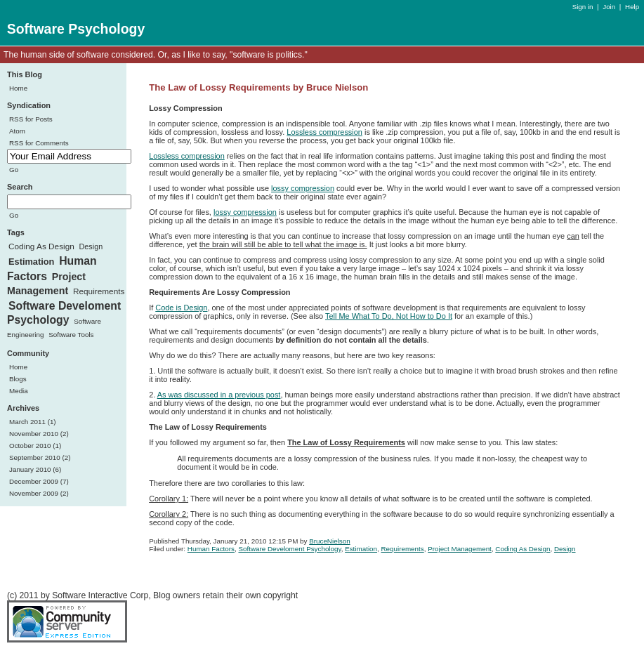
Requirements (99, 291)
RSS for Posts (31, 119)
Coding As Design (41, 246)
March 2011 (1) (33, 422)
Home (18, 88)
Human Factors (211, 549)
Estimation (31, 262)
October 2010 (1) (35, 446)
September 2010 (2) (40, 457)
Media (19, 391)
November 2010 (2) (39, 434)
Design (91, 246)
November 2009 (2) (39, 493)
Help (632, 7)
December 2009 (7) (39, 481)
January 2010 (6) (35, 469)
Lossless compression (324, 132)
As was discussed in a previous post (219, 395)
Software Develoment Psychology (64, 313)
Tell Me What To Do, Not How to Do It (389, 316)
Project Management (46, 284)
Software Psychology (76, 29)
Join (609, 7)
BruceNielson (329, 541)
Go (14, 170)
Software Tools (71, 335)
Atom (17, 131)
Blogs (18, 379)
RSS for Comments (39, 143)
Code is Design (181, 308)
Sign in (584, 7)
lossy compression (303, 188)
